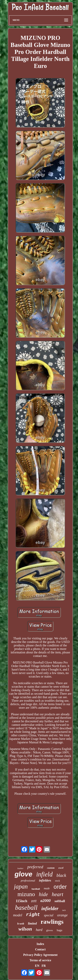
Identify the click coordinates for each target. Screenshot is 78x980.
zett (34, 901)
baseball (26, 907)
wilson (25, 929)
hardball (36, 889)
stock (57, 881)
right (33, 915)
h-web (21, 924)
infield (44, 874)
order (60, 887)
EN (37, 966)
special (49, 915)
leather (20, 868)
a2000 (46, 901)
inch (64, 910)
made (47, 888)
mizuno (26, 894)
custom (51, 868)
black (61, 875)
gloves (50, 930)
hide (43, 894)
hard (39, 930)
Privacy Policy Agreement (40, 955)
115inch (21, 901)
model (18, 915)
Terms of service (40, 960)
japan (21, 886)
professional (28, 881)
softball (60, 901)
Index (40, 944)
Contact (40, 949)
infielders (45, 880)
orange (62, 915)
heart (57, 894)
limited (32, 923)
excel (61, 868)
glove (23, 874)
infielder (50, 908)
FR (44, 966)
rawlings (52, 922)
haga (60, 930)
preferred (35, 867)
